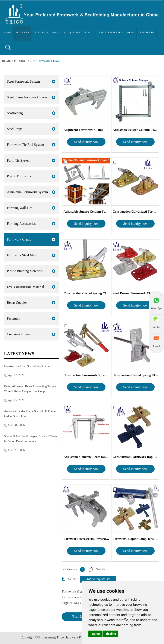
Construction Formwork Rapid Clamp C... (135, 457)
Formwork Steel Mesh (22, 255)
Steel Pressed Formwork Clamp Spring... (135, 293)
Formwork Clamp (47, 61)
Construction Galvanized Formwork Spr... (135, 212)
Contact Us (146, 32)
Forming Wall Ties (20, 208)
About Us (58, 32)
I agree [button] (95, 634)
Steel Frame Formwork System (28, 97)
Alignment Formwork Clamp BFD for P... (86, 130)
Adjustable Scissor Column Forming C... (135, 130)
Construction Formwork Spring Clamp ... (86, 375)
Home (8, 32)
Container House (18, 334)
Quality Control (81, 32)
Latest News (19, 354)
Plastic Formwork (19, 176)
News (131, 32)
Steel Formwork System (23, 81)
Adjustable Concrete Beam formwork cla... (86, 457)
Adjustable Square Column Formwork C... (86, 212)
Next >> (100, 569)
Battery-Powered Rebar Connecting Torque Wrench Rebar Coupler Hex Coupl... (30, 389)
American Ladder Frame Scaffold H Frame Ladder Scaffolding (30, 414)
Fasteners (13, 318)
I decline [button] (110, 634)
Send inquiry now (86, 142)
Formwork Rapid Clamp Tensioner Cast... (135, 539)
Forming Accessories (21, 224)
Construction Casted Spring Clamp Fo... (86, 293)
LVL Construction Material (25, 287)
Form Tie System (19, 160)
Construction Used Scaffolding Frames (27, 366)
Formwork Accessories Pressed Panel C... (86, 539)
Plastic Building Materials (25, 271)
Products (22, 32)
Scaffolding (15, 113)
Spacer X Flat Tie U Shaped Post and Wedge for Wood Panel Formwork (31, 439)
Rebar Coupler (17, 303)
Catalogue (40, 32)
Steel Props (15, 129)
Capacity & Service (110, 32)
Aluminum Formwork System (27, 192)
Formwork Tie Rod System (25, 145)
